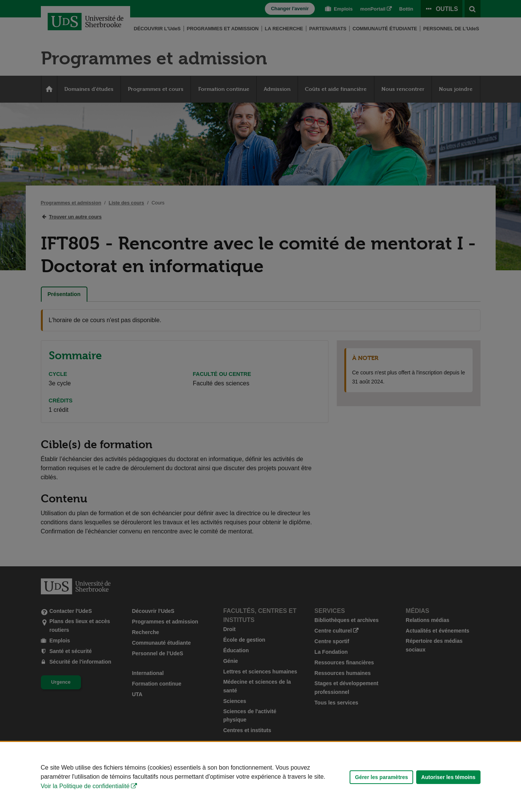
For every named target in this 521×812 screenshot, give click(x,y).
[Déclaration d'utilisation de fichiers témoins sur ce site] (260, 777)
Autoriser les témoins (448, 777)
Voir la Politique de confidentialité (85, 786)
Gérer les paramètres (381, 777)
